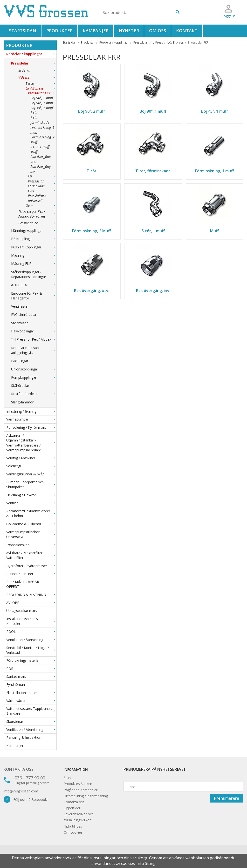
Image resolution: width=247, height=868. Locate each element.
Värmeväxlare (31, 701)
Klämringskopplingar (34, 230)
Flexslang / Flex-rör (31, 495)
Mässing (34, 255)
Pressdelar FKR (42, 93)
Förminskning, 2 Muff (42, 139)
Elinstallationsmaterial (31, 693)
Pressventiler (37, 223)
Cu (42, 176)
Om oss (158, 31)
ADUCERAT (34, 285)
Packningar (20, 361)
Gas (42, 191)
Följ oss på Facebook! (26, 800)
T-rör (34, 113)
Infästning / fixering (31, 411)
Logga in (228, 16)
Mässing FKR (34, 263)
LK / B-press (41, 88)
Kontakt (187, 31)
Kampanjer (96, 31)
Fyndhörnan (16, 684)
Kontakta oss (19, 769)
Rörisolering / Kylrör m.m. (31, 427)
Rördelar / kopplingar (31, 54)
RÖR (31, 669)
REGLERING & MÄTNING (31, 595)
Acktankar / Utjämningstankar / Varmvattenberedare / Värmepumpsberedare (31, 443)
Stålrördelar (20, 385)
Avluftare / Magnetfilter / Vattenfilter (31, 555)
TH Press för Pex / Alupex (34, 339)
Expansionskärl (31, 545)
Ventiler (31, 503)
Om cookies (73, 832)
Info (140, 863)
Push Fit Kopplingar (34, 247)
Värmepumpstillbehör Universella (31, 534)
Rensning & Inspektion (24, 737)
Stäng (150, 863)
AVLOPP (31, 603)
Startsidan (23, 31)
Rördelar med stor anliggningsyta (34, 350)
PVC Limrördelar (24, 314)
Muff (34, 152)
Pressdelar (34, 63)
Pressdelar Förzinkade (42, 184)
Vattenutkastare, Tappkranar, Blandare (31, 711)
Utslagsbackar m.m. (22, 611)
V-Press (37, 77)
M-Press (37, 71)
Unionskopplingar (34, 369)
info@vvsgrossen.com (21, 791)
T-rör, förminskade (40, 120)
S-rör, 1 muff (40, 147)
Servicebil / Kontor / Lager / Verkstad (31, 650)
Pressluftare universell (37, 198)
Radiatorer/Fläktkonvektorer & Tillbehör (31, 513)
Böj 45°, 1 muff (42, 108)
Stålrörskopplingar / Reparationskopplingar (34, 274)
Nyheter (129, 31)
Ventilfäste (19, 306)
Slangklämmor (22, 402)
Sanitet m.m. (31, 677)
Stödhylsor (34, 323)
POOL (31, 632)
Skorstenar (31, 722)
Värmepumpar (31, 419)
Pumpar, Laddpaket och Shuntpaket (31, 484)
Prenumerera (226, 798)
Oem (41, 205)
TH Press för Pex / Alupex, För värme (37, 214)
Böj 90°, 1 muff (42, 103)
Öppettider (72, 808)
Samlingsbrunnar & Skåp (31, 474)
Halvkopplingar (34, 331)
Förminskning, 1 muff (42, 130)
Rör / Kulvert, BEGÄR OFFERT (23, 584)
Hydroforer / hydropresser (31, 566)
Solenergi (31, 466)
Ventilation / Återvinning (31, 640)
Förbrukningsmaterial (31, 660)
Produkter (59, 31)
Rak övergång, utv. (41, 159)
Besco (41, 83)
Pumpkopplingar (34, 377)
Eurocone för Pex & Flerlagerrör (34, 296)
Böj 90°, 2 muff (42, 98)
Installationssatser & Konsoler (31, 621)
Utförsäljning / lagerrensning (86, 796)
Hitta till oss (73, 826)
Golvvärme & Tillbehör (31, 524)
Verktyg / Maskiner (31, 458)
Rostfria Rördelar (34, 394)
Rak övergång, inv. (41, 169)
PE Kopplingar (34, 239)
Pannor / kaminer (31, 574)
